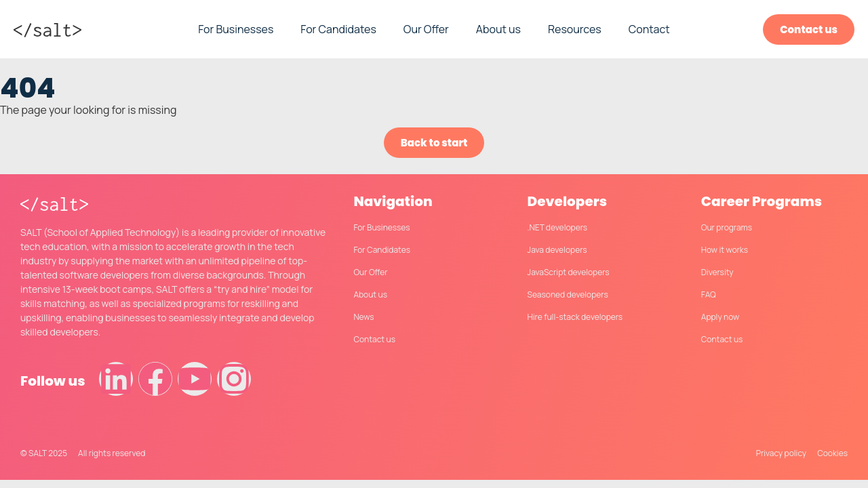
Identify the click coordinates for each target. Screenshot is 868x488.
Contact (649, 29)
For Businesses (236, 29)
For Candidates (338, 29)
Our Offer (426, 29)
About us (498, 29)
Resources (575, 29)
